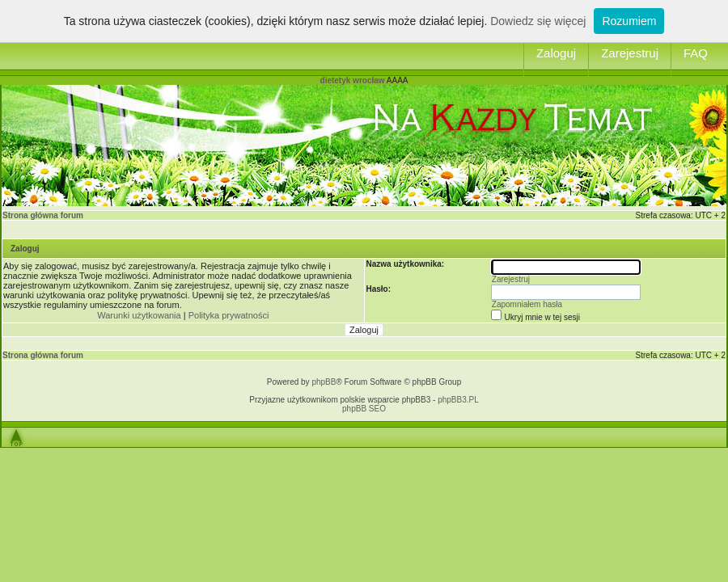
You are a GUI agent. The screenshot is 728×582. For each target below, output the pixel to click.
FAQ (696, 53)
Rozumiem (629, 21)
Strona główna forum (43, 215)
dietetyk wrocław (353, 80)
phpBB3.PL (458, 400)
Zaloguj (556, 53)
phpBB (324, 382)
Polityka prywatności (229, 315)
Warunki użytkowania (139, 315)
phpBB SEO (364, 409)
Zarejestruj (630, 53)
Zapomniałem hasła (527, 304)
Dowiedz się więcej (538, 21)
